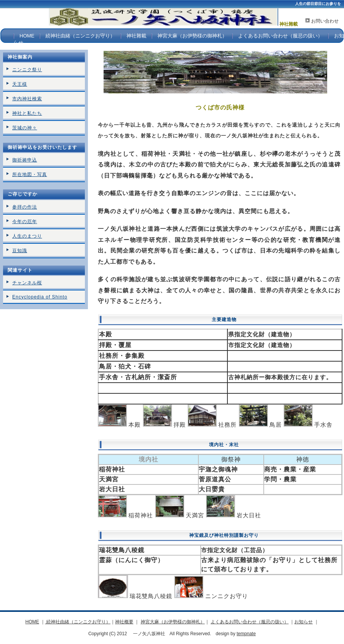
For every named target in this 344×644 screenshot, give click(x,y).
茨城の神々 (25, 128)
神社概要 (124, 622)
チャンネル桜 (27, 283)
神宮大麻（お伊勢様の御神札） (192, 36)
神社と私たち (27, 113)
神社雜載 (136, 36)
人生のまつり (27, 236)
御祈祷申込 (25, 160)
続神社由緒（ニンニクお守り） (80, 36)
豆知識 (20, 251)
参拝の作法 (25, 207)
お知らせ (303, 622)
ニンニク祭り (27, 70)
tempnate (246, 634)
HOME (27, 36)
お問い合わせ (325, 21)
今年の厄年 (25, 222)
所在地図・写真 (30, 174)
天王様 (20, 84)
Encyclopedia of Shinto (40, 297)
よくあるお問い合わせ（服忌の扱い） (280, 36)
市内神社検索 (27, 99)
